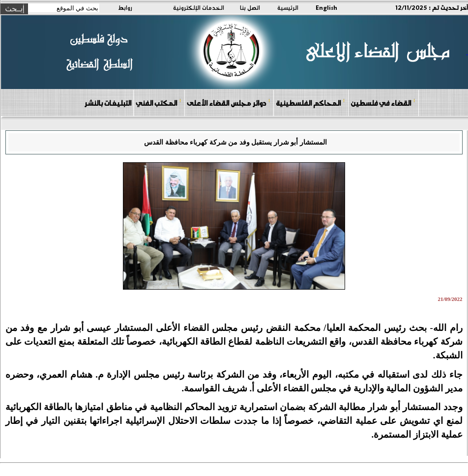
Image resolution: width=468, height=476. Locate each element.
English (326, 7)
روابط (125, 7)
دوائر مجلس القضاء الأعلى (229, 103)
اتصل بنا (250, 7)
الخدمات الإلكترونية (199, 7)
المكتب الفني (159, 103)
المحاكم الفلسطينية (310, 103)
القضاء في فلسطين (383, 103)
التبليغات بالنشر (108, 103)
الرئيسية (288, 7)
